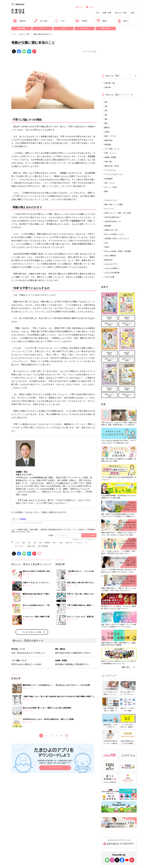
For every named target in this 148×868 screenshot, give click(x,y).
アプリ (42, 28)
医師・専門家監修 (43, 546)
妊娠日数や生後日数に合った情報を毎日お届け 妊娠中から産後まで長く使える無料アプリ (55, 801)
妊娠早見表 (19, 21)
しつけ (17, 543)
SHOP (79, 7)
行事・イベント (110, 153)
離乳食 (101, 21)
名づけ (60, 21)
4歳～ (55, 543)
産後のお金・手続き (112, 166)
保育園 (63, 173)
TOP (97, 13)
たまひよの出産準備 (112, 273)
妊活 (133, 13)
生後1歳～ (108, 87)
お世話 (107, 132)
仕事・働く (109, 162)
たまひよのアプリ (111, 264)
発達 (61, 543)
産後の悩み (109, 140)
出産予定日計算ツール (113, 221)
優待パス (123, 21)
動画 (106, 191)
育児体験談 (109, 179)
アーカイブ (78, 543)
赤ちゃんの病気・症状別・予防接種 (118, 251)
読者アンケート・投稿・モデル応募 (118, 213)
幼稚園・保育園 (110, 157)
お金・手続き (41, 21)
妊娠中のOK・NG (111, 230)
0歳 (24, 543)
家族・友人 (69, 543)
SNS (63, 28)
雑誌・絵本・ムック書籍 (113, 204)
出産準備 (81, 21)
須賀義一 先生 (31, 546)
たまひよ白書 (109, 277)
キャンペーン (85, 28)
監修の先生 (109, 260)
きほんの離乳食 (110, 255)
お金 (106, 243)
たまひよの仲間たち (112, 268)
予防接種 (91, 156)
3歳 (40, 543)
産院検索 (108, 226)
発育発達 (47, 543)
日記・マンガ (109, 183)
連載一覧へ (126, 667)
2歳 (35, 543)
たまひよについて (111, 200)
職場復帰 (76, 221)
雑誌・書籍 (21, 28)
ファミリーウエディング (113, 174)
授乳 (106, 123)
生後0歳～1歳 (109, 83)
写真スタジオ (106, 28)
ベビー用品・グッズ (112, 149)
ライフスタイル (110, 170)
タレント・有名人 (111, 187)
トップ (13, 34)
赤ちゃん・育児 (121, 13)
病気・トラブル (110, 136)
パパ (86, 543)
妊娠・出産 (107, 13)
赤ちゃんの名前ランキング (114, 234)
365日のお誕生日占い (112, 217)
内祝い (90, 7)
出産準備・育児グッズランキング (117, 238)
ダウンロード (55, 807)
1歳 (29, 543)
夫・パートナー (20, 546)
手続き (107, 247)
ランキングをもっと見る (32, 671)
